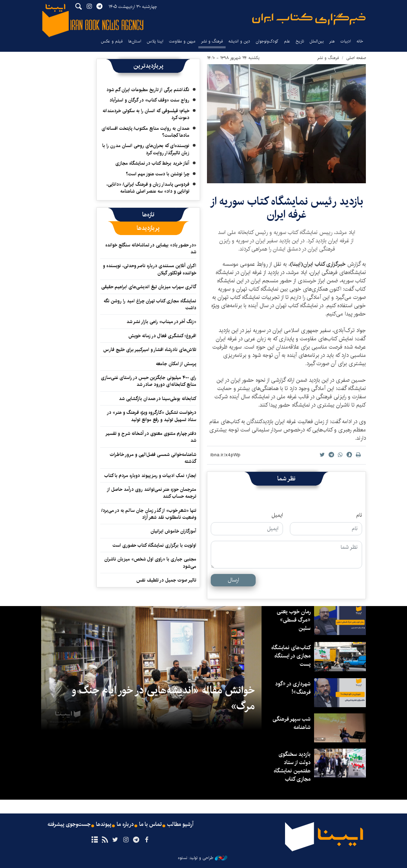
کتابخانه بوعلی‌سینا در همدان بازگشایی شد (157, 399)
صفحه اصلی (356, 58)
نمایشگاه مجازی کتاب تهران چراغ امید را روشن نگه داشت (150, 304)
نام (359, 515)
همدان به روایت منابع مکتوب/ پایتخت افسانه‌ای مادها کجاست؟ (145, 132)
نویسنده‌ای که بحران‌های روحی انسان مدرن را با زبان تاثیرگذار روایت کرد (146, 149)
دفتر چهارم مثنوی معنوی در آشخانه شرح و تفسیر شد (151, 437)
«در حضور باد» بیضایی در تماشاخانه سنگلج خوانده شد (151, 248)
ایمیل (277, 515)
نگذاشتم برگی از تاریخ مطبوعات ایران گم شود (148, 90)
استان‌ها (135, 41)
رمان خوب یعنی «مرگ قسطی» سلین (294, 620)
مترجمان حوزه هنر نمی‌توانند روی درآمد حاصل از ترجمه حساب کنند (152, 493)
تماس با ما (150, 825)
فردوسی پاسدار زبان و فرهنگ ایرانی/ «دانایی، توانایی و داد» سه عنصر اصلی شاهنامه (148, 188)
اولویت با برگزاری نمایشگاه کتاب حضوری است (154, 545)
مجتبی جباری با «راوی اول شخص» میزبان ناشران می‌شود (150, 563)
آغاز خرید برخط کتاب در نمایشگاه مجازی (152, 163)
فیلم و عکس (112, 41)
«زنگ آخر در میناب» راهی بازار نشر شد (161, 322)
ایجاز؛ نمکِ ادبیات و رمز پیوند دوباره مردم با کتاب (150, 476)
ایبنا (309, 19)
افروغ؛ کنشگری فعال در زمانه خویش (162, 336)
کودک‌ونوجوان (267, 41)
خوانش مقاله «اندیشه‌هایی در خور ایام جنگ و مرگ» (163, 698)
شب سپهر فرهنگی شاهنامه (292, 723)
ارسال (233, 580)
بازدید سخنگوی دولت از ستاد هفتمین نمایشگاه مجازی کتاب (292, 767)
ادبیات (346, 41)
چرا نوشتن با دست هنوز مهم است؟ (158, 174)
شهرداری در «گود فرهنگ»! (293, 688)
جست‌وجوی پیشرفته (69, 825)
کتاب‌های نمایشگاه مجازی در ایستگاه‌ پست (291, 656)
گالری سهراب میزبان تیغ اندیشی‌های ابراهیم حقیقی (149, 287)
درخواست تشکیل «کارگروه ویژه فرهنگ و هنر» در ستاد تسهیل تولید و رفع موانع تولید (152, 416)
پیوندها (104, 825)
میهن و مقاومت (182, 41)
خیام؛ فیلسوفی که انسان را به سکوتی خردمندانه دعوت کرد (146, 114)
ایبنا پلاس (155, 41)
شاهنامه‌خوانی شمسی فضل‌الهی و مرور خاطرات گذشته (153, 458)
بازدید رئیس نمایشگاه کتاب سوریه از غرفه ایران (287, 208)
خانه (360, 41)
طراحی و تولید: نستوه (203, 858)
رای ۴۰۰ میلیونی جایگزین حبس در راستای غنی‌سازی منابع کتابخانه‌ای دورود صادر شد (149, 381)
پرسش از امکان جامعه (176, 364)
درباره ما (125, 825)
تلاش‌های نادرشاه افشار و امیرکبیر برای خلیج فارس (150, 350)
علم (287, 41)
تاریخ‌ (300, 41)
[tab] (148, 215)
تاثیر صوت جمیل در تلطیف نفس (166, 580)
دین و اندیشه (239, 41)
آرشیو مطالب (180, 825)
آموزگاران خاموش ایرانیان (173, 531)
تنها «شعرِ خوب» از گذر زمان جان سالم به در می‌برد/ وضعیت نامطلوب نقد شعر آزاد (149, 514)
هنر (332, 41)
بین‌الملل (317, 41)
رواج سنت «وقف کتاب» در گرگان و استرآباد (149, 100)
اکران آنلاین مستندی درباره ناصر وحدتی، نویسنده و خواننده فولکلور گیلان (150, 269)
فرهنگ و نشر (212, 41)
